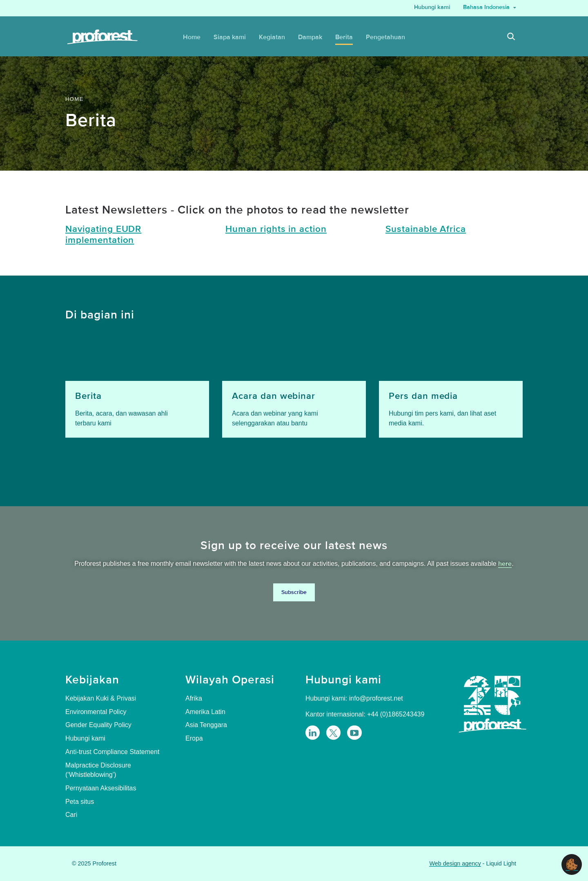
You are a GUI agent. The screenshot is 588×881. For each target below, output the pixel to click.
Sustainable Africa (426, 229)
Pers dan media (423, 396)
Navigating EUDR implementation (103, 235)
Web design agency (455, 863)
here (505, 564)
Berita (88, 396)
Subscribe (294, 592)
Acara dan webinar (274, 396)
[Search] (511, 37)
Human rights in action (276, 229)
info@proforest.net (376, 698)
